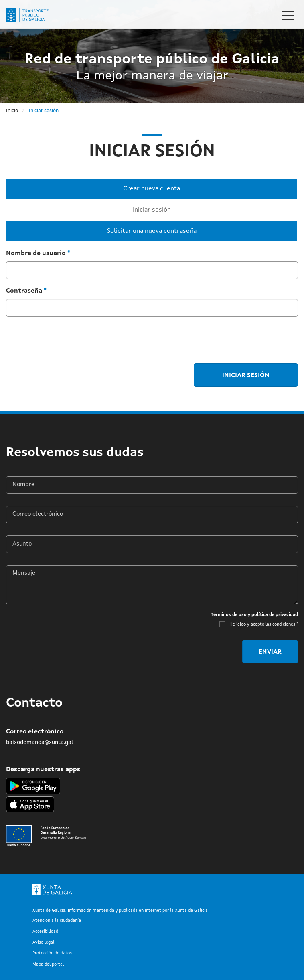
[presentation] (67, 339)
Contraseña (26, 291)
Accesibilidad (45, 932)
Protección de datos (52, 953)
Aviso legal (43, 943)
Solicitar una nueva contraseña (152, 231)
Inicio (12, 111)
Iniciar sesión (162, 210)
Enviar (270, 652)
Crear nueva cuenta (152, 189)
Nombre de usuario (38, 253)
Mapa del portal (48, 965)
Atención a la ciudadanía (57, 921)
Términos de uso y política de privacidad (254, 615)
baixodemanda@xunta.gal (40, 742)
